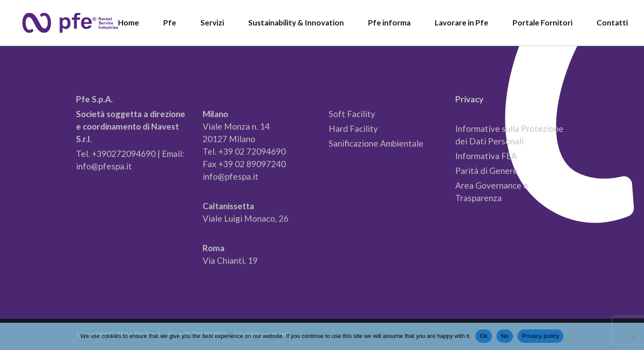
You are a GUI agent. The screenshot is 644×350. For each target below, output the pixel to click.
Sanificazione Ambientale (376, 143)
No (505, 336)
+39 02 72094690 (252, 151)
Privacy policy (540, 336)
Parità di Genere (487, 171)
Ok (484, 336)
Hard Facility (353, 129)
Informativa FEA (486, 156)
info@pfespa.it (104, 166)
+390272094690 (124, 154)
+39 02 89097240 (252, 164)
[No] (633, 336)
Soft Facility (352, 114)
